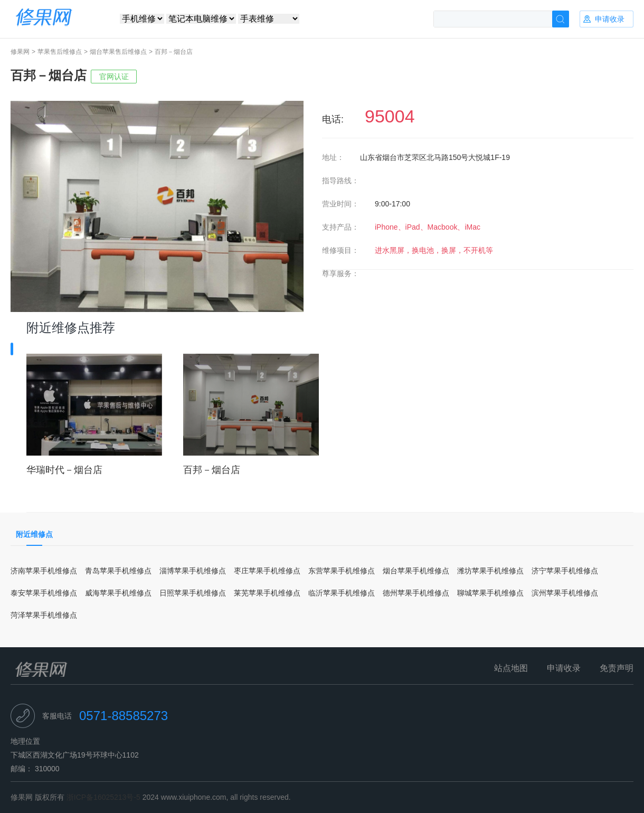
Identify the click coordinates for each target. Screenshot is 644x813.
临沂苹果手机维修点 (342, 593)
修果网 (20, 52)
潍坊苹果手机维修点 (490, 571)
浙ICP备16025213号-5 (103, 797)
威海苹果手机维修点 (118, 593)
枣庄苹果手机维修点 (267, 571)
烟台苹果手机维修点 (416, 571)
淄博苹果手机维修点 (193, 571)
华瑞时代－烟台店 (64, 470)
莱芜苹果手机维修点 (267, 593)
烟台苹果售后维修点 (118, 52)
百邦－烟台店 (212, 470)
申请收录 (564, 668)
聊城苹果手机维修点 (490, 593)
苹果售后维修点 (60, 52)
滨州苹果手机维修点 (565, 593)
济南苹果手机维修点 (44, 571)
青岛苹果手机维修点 (118, 571)
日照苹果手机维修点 (193, 593)
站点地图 (511, 668)
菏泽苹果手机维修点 (44, 615)
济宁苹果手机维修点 (565, 571)
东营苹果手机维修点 (342, 571)
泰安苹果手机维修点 (44, 593)
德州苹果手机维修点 (416, 593)
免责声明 (617, 668)
